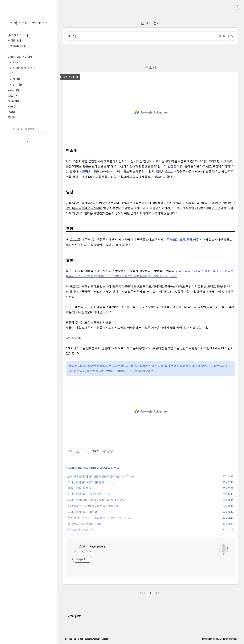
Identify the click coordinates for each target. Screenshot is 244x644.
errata (17, 85)
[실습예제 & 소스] (18, 35)
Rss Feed (68, 639)
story (17, 62)
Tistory (216, 639)
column (13, 101)
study (13, 96)
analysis (13, 90)
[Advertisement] (28, 204)
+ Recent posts (73, 616)
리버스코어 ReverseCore (28, 23)
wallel (234, 639)
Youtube (97, 639)
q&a (16, 79)
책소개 (72, 36)
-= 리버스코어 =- (82, 551)
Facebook (88, 639)
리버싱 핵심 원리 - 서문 (81, 512)
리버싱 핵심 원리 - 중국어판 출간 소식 (89, 482)
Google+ (105, 639)
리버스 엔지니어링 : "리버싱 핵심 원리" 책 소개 (94, 500)
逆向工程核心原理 (78, 488)
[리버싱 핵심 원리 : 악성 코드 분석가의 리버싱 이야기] (97, 518)
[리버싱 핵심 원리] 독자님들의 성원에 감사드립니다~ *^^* (99, 476)
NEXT (158, 593)
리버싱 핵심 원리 (20, 57)
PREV (143, 593)
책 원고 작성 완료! (78, 529)
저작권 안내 (15, 40)
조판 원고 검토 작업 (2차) (82, 524)
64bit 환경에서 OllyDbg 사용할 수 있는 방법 (91, 506)
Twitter (79, 639)
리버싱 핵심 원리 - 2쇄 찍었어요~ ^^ (87, 494)
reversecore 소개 (16, 46)
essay (12, 106)
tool (11, 112)
